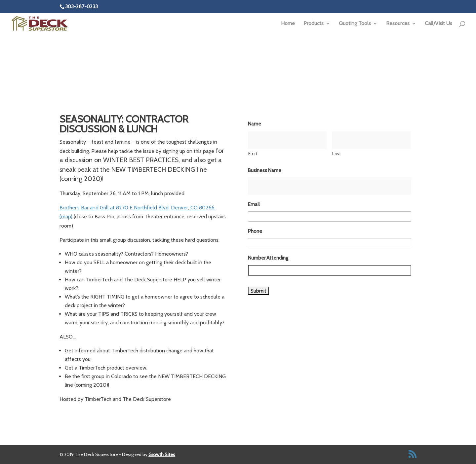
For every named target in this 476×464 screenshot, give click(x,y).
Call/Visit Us (438, 24)
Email (254, 204)
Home (288, 24)
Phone (255, 231)
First (253, 154)
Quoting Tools (355, 24)
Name (255, 124)
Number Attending (268, 258)
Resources (398, 24)
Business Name (265, 170)
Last (337, 154)
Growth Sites (162, 454)
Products (314, 24)
